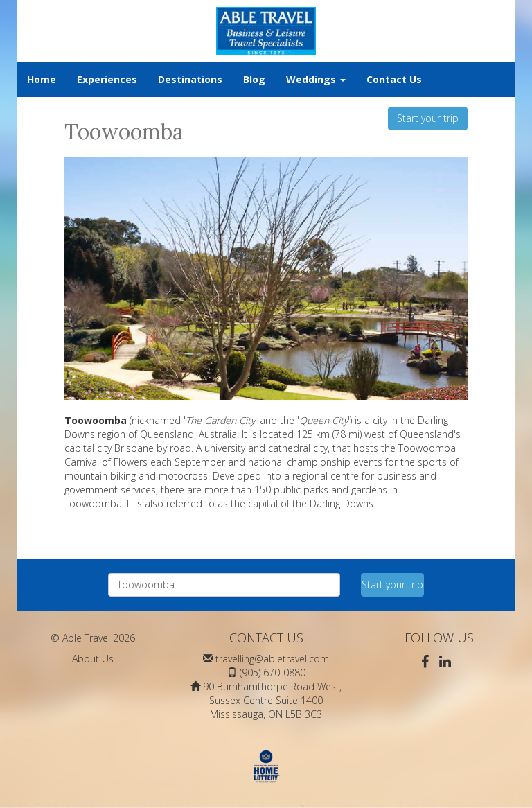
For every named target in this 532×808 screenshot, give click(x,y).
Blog (254, 79)
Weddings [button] (316, 79)
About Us (93, 659)
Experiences (107, 79)
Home (42, 79)
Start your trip (428, 118)
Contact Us (394, 79)
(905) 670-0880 (273, 673)
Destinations (190, 79)
